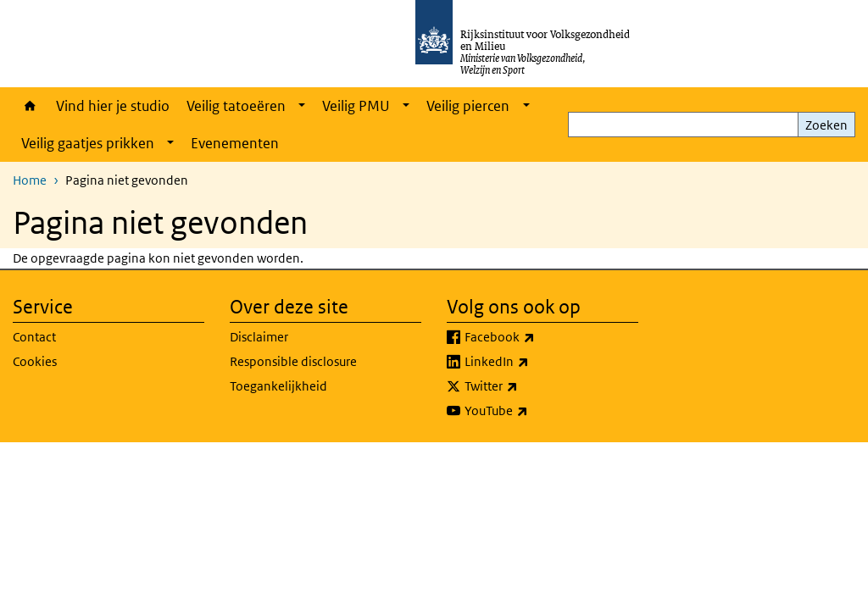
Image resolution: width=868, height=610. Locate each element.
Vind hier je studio (113, 106)
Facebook (537, 337)
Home (30, 106)
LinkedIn (534, 362)
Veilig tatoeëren (236, 106)
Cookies (35, 361)
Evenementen (235, 143)
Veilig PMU (356, 106)
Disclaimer (259, 337)
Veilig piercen (468, 106)
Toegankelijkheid (278, 386)
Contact (34, 337)
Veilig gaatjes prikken (88, 143)
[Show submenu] (302, 106)
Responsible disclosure (293, 361)
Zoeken (826, 125)
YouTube (534, 411)
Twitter (529, 386)
